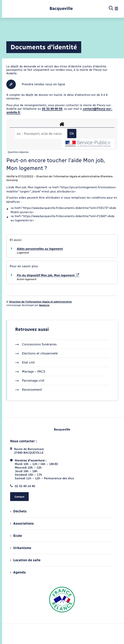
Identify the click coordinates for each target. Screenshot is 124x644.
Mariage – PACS (30, 371)
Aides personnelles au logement (40, 249)
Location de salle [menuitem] (25, 560)
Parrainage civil (30, 381)
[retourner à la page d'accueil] (61, 9)
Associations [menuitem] (22, 523)
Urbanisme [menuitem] (21, 548)
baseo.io (44, 305)
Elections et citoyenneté (36, 353)
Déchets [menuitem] (18, 511)
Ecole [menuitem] (16, 536)
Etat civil (25, 362)
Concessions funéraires (36, 344)
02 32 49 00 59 (52, 109)
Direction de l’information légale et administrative (40, 302)
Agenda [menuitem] (18, 572)
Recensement (29, 390)
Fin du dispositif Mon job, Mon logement (48, 275)
